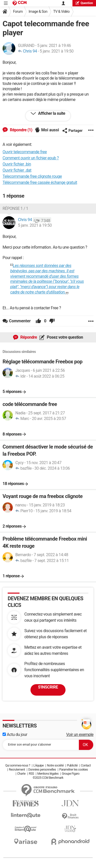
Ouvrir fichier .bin (17, 164)
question (84, 3)
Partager (72, 131)
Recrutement (17, 770)
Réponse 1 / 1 (15, 208)
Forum (18, 11)
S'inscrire (48, 687)
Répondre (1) (21, 130)
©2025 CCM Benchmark (48, 778)
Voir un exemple (80, 735)
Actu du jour (15, 735)
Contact (86, 765)
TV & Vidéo (61, 11)
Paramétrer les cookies (73, 770)
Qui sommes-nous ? (18, 765)
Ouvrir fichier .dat (17, 170)
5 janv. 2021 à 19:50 (57, 51)
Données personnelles (42, 770)
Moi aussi (50, 130)
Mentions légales (48, 774)
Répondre (28, 337)
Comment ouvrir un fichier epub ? (31, 158)
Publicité (72, 765)
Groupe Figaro (71, 774)
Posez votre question (64, 337)
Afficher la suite (51, 113)
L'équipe (39, 765)
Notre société (55, 765)
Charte (21, 774)
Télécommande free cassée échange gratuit (40, 182)
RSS (31, 774)
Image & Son (38, 11)
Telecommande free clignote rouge (32, 176)
